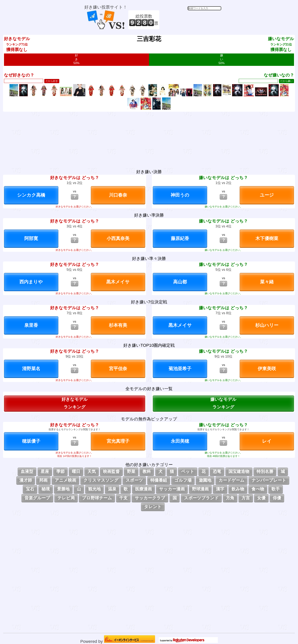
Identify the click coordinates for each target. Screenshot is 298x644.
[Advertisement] (191, 20)
